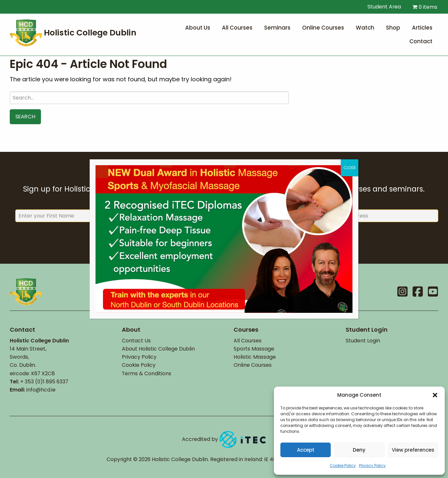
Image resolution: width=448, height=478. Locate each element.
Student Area (381, 7)
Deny (359, 450)
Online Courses (253, 365)
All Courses (248, 341)
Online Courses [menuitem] (323, 28)
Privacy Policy (372, 465)
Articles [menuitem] (422, 28)
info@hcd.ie (41, 390)
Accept (306, 450)
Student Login (363, 341)
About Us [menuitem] (198, 28)
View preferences (413, 450)
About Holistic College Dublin (158, 349)
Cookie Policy (343, 465)
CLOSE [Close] (350, 168)
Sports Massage (254, 349)
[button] (435, 395)
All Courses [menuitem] (237, 28)
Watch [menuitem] (365, 28)
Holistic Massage (255, 357)
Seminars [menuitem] (277, 28)
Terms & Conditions (147, 373)
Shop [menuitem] (393, 28)
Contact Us (136, 341)
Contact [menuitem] (421, 41)
